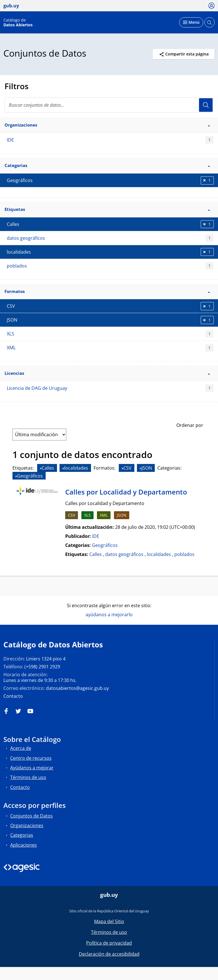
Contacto (13, 696)
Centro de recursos (31, 758)
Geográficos (105, 545)
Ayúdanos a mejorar (32, 768)
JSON (122, 515)
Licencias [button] (107, 373)
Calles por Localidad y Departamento (126, 492)
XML (110, 348)
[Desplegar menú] (191, 22)
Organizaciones (27, 825)
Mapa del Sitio (109, 921)
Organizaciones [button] (107, 125)
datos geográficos (110, 238)
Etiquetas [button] (107, 209)
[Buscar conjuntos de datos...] (109, 105)
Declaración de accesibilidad (109, 954)
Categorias (22, 835)
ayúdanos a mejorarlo (109, 615)
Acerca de (21, 748)
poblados (110, 266)
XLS (110, 334)
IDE (110, 140)
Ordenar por (190, 425)
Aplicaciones (24, 845)
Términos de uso (28, 777)
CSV (72, 515)
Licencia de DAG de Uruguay (110, 388)
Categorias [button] (107, 165)
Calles (96, 554)
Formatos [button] (107, 291)
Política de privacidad (109, 943)
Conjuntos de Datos (31, 816)
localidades (159, 554)
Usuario (206, 105)
